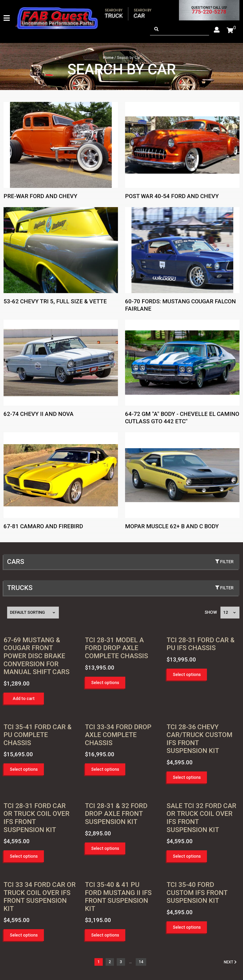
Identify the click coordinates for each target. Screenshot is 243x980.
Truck (114, 14)
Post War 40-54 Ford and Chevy (172, 197)
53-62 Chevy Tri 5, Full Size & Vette (55, 302)
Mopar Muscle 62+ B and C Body (172, 527)
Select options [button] (105, 683)
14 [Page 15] (141, 962)
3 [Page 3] (121, 962)
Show (211, 613)
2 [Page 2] (110, 962)
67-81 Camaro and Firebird (43, 527)
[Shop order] (33, 613)
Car (143, 14)
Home (108, 58)
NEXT (230, 963)
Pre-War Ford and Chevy (40, 197)
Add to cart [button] (24, 699)
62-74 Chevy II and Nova (39, 414)
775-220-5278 (209, 12)
